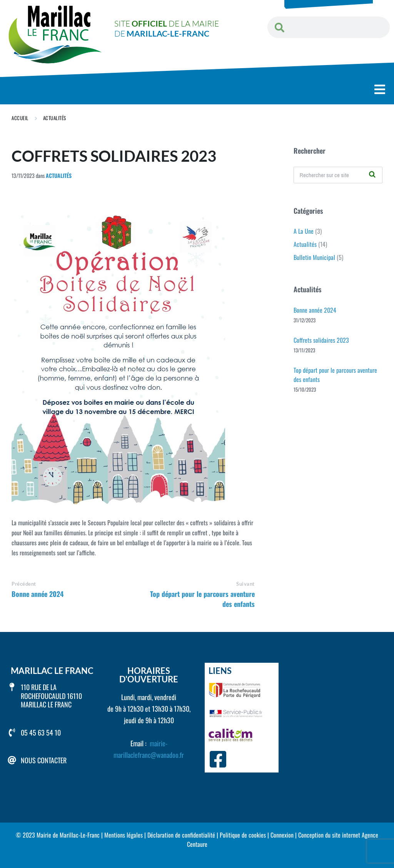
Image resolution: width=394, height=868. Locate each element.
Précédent (24, 584)
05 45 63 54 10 (41, 732)
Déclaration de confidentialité (181, 835)
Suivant (245, 584)
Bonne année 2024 (38, 594)
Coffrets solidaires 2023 (321, 340)
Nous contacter (44, 760)
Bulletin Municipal (314, 257)
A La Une (304, 231)
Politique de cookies (243, 835)
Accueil (20, 118)
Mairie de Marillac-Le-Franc (68, 835)
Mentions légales (124, 835)
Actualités (55, 118)
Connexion (282, 835)
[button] (380, 90)
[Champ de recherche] (338, 175)
